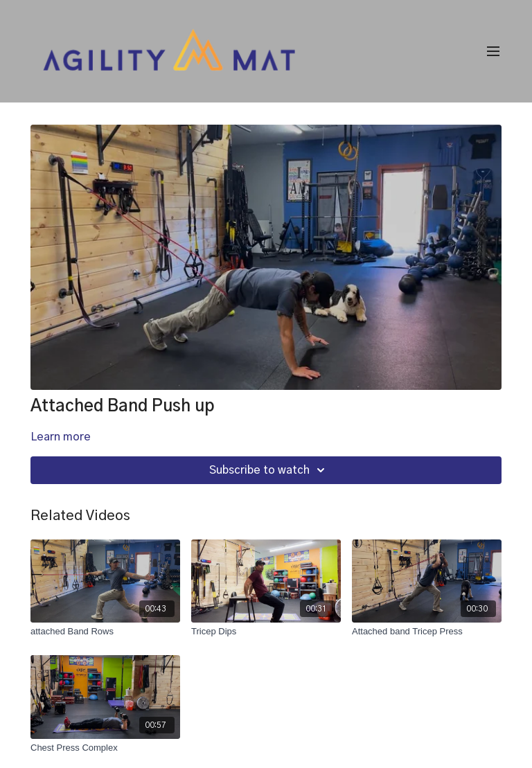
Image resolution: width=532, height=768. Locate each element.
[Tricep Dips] (266, 632)
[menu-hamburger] (493, 52)
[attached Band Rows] (105, 632)
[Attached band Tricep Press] (427, 632)
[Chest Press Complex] (105, 748)
